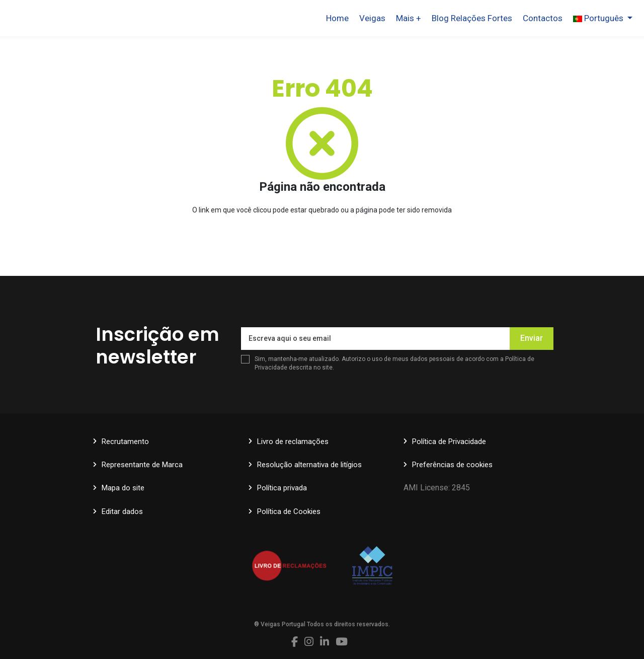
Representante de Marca (142, 465)
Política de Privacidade (449, 442)
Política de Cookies (289, 511)
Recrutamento (125, 442)
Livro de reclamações (293, 442)
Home (337, 18)
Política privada (282, 488)
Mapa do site (123, 488)
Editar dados (122, 511)
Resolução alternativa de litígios (309, 465)
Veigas (372, 18)
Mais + (409, 18)
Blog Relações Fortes (472, 18)
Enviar (532, 338)
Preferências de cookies (452, 465)
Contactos (543, 18)
